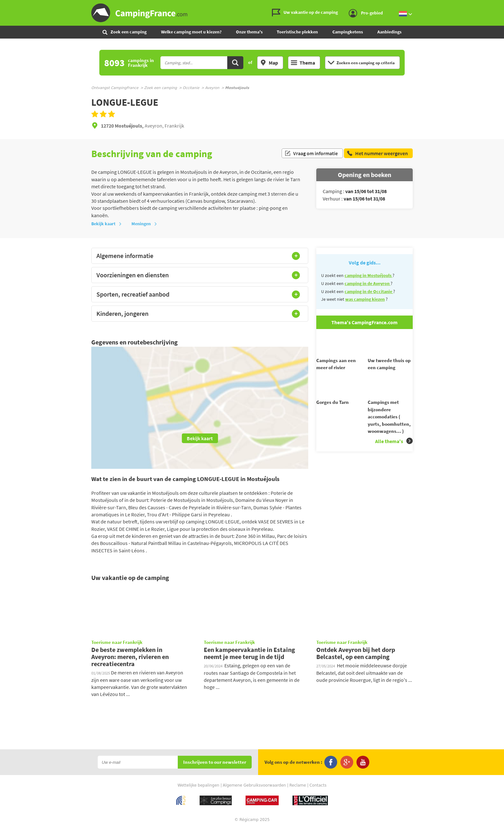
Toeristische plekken (297, 32)
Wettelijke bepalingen (198, 785)
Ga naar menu (497, 5)
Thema (303, 63)
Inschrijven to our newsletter (215, 762)
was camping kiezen (365, 299)
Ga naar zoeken (503, 5)
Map (269, 63)
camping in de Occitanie (369, 291)
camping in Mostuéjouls (369, 275)
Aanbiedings (389, 32)
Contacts (318, 785)
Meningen (144, 224)
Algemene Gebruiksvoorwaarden (254, 785)
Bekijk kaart (107, 224)
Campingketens (348, 32)
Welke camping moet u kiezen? (191, 32)
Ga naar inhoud (500, 5)
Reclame (298, 785)
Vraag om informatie (311, 154)
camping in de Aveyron (368, 283)
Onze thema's (249, 32)
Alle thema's (394, 453)
